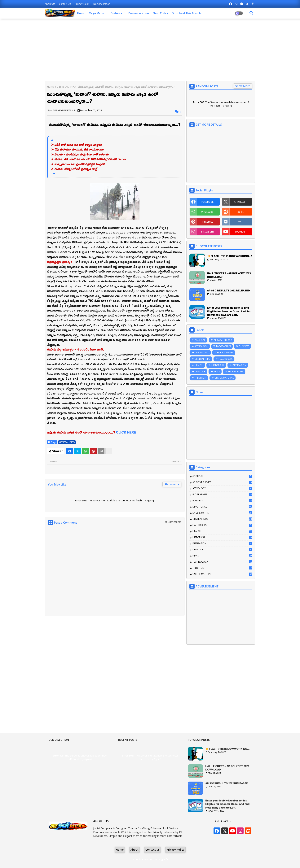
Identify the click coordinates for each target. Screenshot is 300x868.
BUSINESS (244, 346)
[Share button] (109, 451)
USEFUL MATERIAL (224, 378)
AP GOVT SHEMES (223, 340)
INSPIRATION (239, 365)
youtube (240, 231)
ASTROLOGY (201, 346)
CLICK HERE (126, 432)
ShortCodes (160, 13)
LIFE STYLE (200, 371)
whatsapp (207, 212)
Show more (172, 484)
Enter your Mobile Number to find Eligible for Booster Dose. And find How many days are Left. (229, 311)
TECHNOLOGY (236, 371)
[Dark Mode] (251, 13)
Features (116, 13)
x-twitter (240, 202)
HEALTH (199, 365)
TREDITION (200, 378)
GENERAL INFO (66, 87)
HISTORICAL (218, 365)
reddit (240, 212)
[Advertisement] (150, 49)
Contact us (65, 4)
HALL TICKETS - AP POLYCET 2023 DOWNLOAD (229, 275)
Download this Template (188, 13)
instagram (207, 231)
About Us (50, 4)
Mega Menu (96, 13)
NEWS (217, 371)
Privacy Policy (82, 4)
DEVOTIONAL (202, 353)
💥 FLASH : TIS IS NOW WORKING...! (229, 256)
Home (81, 13)
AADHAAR (200, 340)
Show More (243, 86)
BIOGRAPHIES (223, 346)
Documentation (102, 4)
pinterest (207, 222)
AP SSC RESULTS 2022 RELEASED (228, 290)
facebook (207, 202)
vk (240, 222)
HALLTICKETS (225, 359)
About (135, 850)
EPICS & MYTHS (225, 353)
